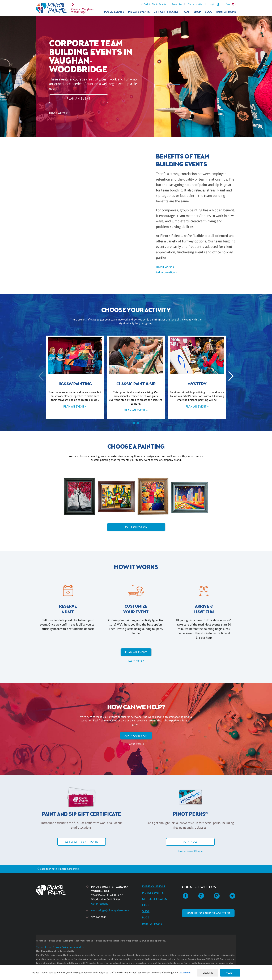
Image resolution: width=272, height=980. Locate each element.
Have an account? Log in (190, 851)
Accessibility (77, 947)
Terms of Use (44, 947)
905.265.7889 (99, 917)
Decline (208, 973)
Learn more (185, 973)
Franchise (177, 4)
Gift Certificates (166, 12)
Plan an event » (75, 406)
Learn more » (136, 661)
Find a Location (195, 4)
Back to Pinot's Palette (155, 4)
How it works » (58, 113)
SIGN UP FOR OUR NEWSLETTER (208, 913)
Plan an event (79, 99)
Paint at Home (226, 12)
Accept (230, 973)
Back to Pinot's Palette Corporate (59, 869)
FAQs (186, 12)
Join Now (190, 842)
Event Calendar (154, 887)
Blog (209, 12)
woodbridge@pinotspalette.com (110, 910)
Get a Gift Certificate (82, 842)
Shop (197, 12)
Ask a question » (167, 272)
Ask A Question (136, 527)
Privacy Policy (61, 947)
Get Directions (100, 904)
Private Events (139, 12)
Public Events (114, 12)
